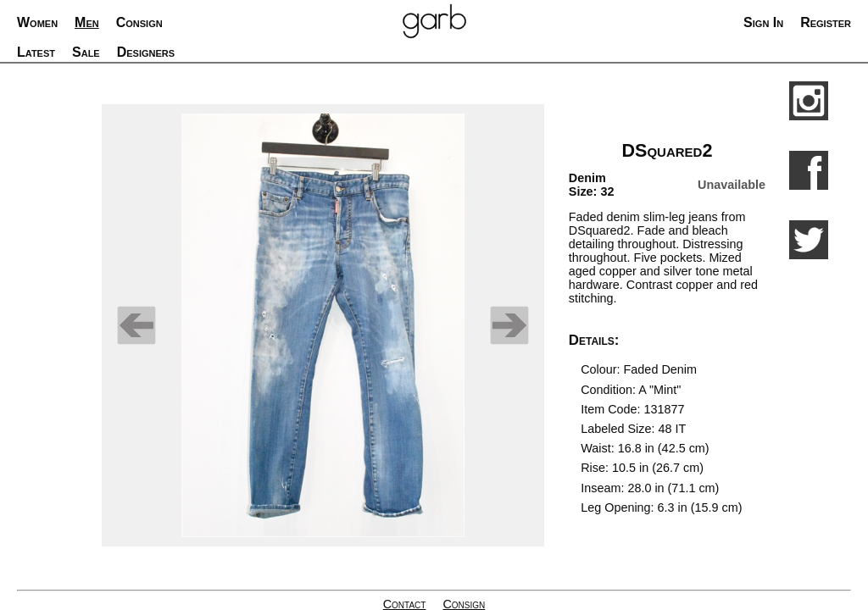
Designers (146, 52)
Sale (86, 52)
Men (87, 22)
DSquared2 (667, 150)
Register (826, 22)
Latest (36, 52)
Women (37, 22)
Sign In (763, 22)
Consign (139, 22)
